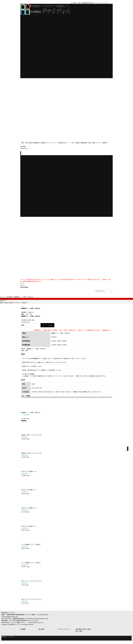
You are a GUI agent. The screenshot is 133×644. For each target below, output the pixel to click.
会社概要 (23, 149)
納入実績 (41, 632)
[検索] (112, 294)
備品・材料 (25, 142)
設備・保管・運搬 (36, 146)
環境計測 (83, 142)
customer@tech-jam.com (10, 619)
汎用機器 (25, 146)
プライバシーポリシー (64, 632)
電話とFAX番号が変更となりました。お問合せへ (14, 305)
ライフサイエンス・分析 (69, 142)
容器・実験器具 (54, 142)
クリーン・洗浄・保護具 (96, 142)
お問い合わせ (24, 151)
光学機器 (43, 142)
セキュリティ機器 (50, 146)
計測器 (34, 142)
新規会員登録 (24, 289)
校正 (61, 146)
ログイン (23, 287)
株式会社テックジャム (8, 615)
